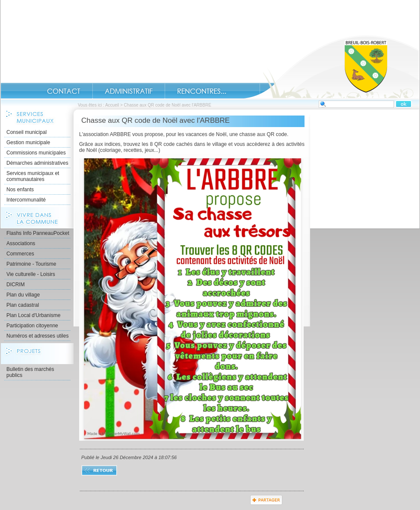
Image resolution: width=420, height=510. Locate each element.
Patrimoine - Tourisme (31, 264)
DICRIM (16, 285)
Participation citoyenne (32, 326)
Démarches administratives (37, 163)
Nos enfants (20, 190)
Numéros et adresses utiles (37, 336)
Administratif (129, 91)
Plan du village (23, 295)
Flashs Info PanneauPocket (38, 233)
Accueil (331, 67)
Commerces (20, 254)
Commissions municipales (36, 153)
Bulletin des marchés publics (30, 372)
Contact (64, 91)
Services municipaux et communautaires (33, 176)
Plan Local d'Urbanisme (33, 315)
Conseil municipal (27, 132)
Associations (21, 243)
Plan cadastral (23, 305)
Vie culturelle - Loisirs (31, 274)
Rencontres (202, 91)
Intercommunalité (26, 200)
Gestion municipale (28, 142)
